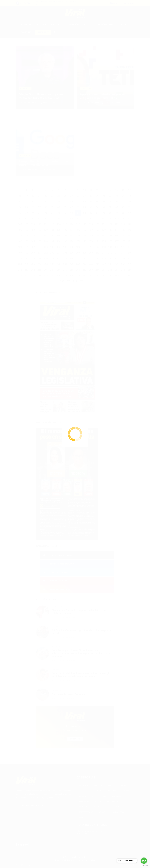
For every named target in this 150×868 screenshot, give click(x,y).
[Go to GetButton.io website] (144, 865)
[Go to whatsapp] (144, 861)
